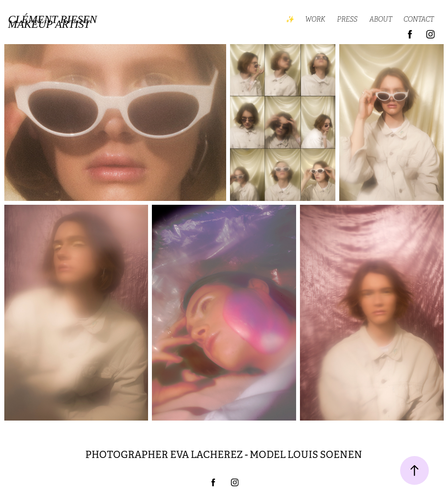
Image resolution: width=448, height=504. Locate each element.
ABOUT (381, 19)
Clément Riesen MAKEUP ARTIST (54, 22)
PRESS (347, 19)
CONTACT (419, 19)
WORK (315, 19)
